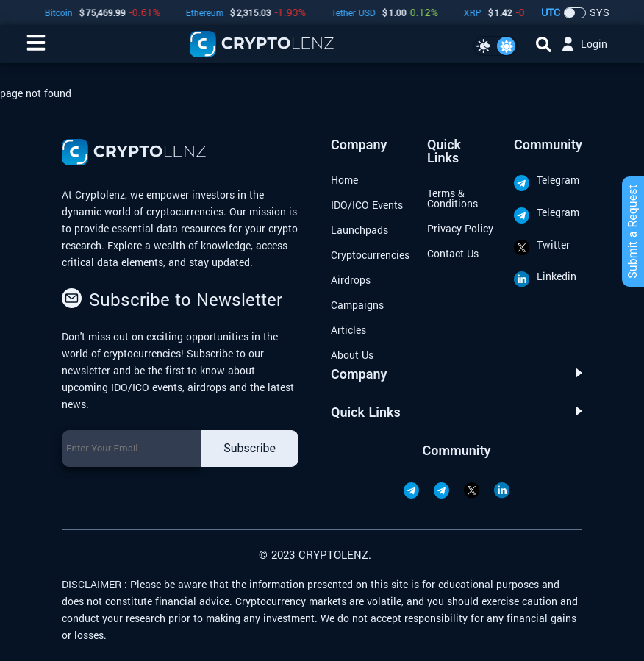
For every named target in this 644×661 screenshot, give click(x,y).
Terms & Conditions (452, 198)
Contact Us (453, 253)
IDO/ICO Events (367, 205)
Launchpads (359, 230)
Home (344, 180)
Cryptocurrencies (370, 255)
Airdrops (351, 280)
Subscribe (250, 448)
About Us (352, 355)
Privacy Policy (460, 228)
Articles (348, 330)
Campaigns (357, 305)
